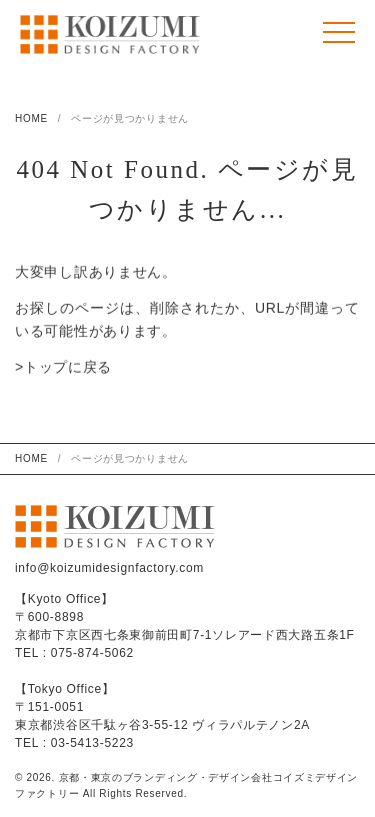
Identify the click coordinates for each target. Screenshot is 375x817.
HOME (31, 118)
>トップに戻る (63, 368)
